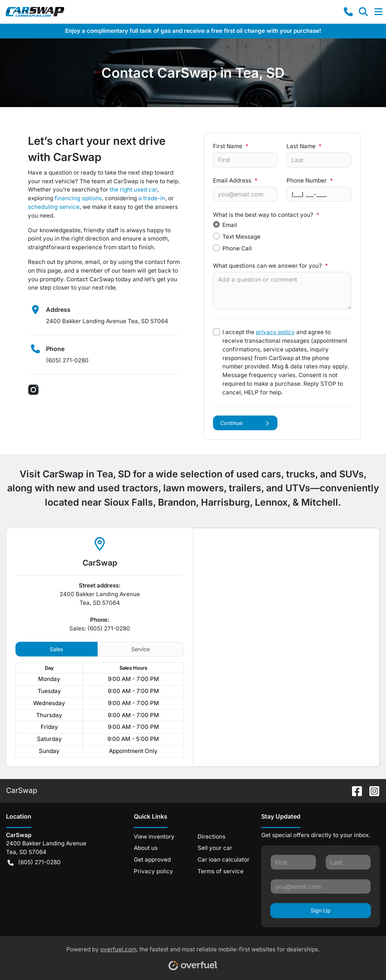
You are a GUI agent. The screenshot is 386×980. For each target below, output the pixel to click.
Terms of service (221, 871)
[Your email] (245, 194)
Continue (245, 423)
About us (146, 848)
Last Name (304, 146)
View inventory (154, 837)
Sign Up (321, 910)
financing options (78, 198)
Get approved (152, 860)
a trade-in (152, 198)
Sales (57, 649)
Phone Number (310, 180)
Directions (211, 837)
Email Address (235, 180)
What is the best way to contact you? (266, 215)
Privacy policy (153, 871)
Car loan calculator (224, 860)
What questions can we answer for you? (270, 266)
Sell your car (215, 848)
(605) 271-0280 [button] (34, 863)
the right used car (133, 189)
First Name (231, 146)
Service (140, 649)
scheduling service (54, 207)
